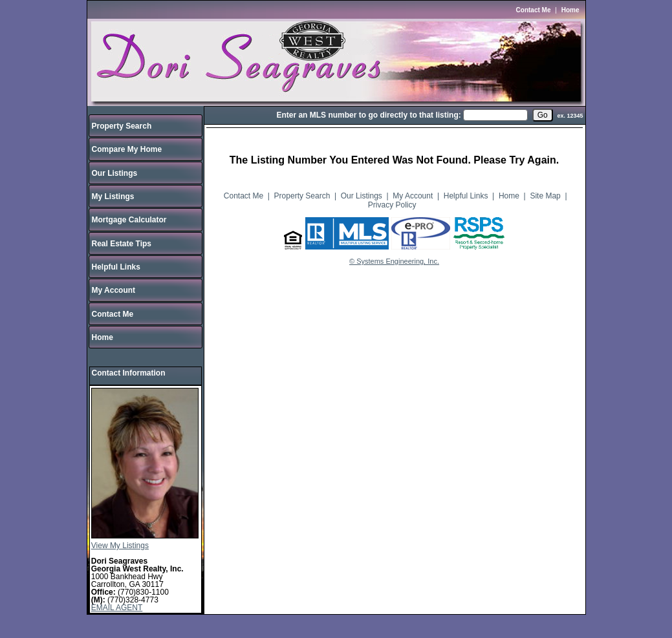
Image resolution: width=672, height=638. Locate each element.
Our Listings (115, 173)
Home (570, 10)
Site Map (545, 196)
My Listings (113, 197)
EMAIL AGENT (117, 608)
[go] (543, 115)
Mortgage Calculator (129, 220)
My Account (114, 290)
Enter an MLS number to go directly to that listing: (368, 115)
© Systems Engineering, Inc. (394, 261)
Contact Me (534, 10)
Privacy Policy (392, 205)
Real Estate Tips (122, 244)
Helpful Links (116, 267)
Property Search (122, 126)
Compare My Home (127, 149)
